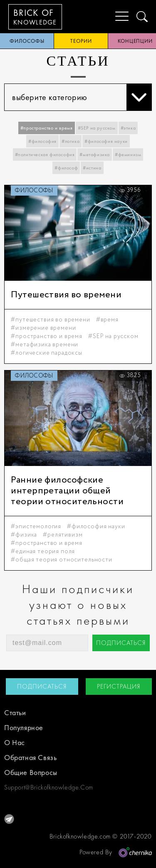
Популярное (24, 727)
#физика (24, 535)
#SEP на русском (97, 128)
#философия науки (106, 141)
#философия (42, 141)
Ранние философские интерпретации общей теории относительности (67, 491)
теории (81, 41)
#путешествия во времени (50, 320)
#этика (128, 128)
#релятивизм (63, 535)
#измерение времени (43, 328)
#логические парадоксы (47, 353)
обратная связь (30, 757)
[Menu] (115, 17)
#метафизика (95, 154)
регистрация (119, 686)
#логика (71, 141)
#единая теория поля (43, 552)
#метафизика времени (45, 345)
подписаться (121, 643)
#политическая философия (45, 154)
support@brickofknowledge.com (41, 787)
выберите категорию (82, 97)
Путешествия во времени (66, 295)
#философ (66, 168)
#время (107, 320)
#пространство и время (47, 128)
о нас (15, 742)
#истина (92, 168)
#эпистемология (36, 527)
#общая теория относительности (61, 560)
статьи (15, 712)
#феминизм (128, 154)
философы (27, 41)
